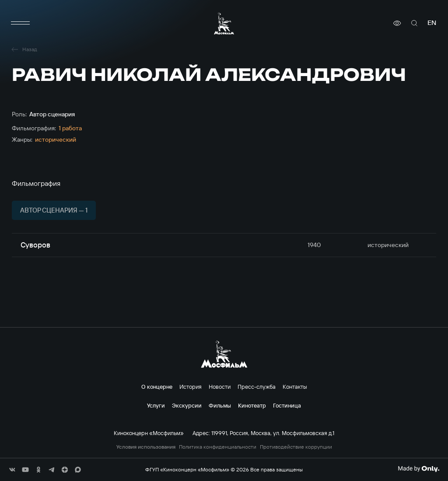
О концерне (157, 387)
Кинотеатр (252, 405)
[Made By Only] (418, 469)
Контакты (295, 387)
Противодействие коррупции (296, 447)
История (191, 387)
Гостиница (287, 405)
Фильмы (220, 405)
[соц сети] (12, 470)
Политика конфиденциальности (218, 447)
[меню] (21, 23)
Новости (220, 387)
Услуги (156, 405)
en (432, 23)
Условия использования (146, 447)
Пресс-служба (257, 387)
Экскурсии (187, 405)
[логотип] (224, 23)
